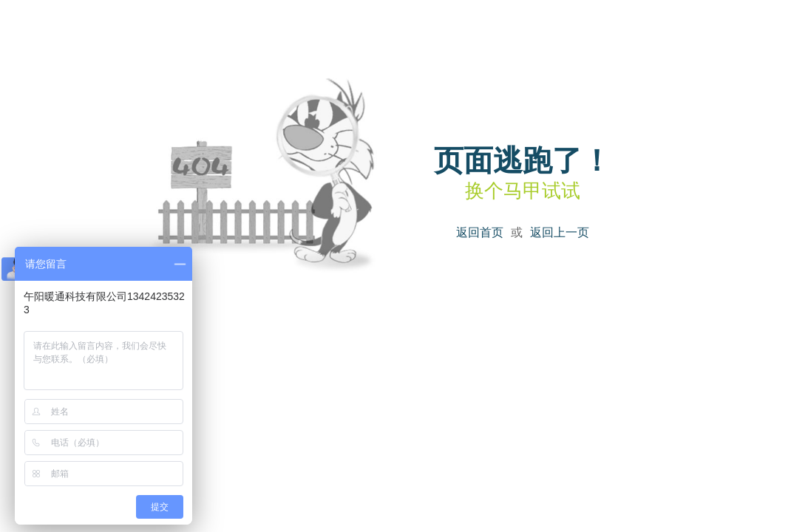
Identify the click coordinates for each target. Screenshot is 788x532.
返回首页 (480, 232)
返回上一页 (560, 232)
